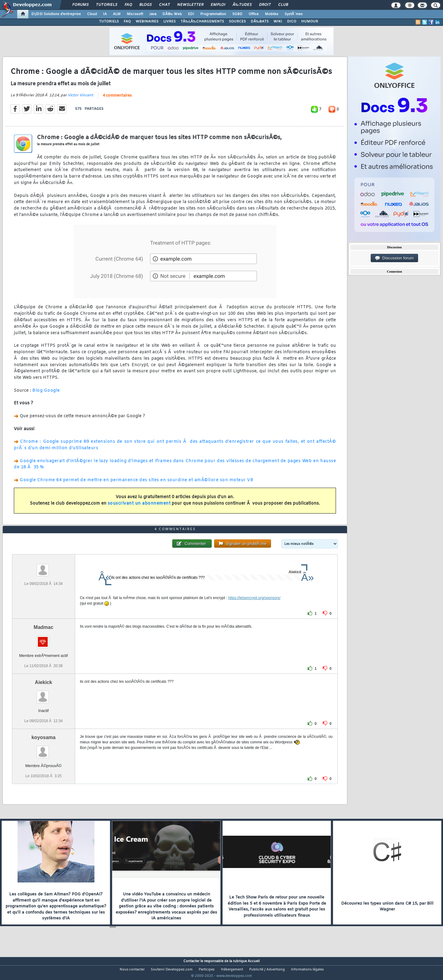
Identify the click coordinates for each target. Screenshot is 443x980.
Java (153, 14)
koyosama (43, 749)
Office (254, 14)
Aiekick (43, 694)
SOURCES (237, 22)
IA (105, 14)
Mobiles (272, 14)
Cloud (92, 14)
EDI (191, 14)
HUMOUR (310, 22)
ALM (117, 14)
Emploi (218, 5)
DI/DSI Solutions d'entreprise (56, 14)
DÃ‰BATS (260, 22)
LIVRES (170, 22)
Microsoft (135, 14)
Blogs (146, 5)
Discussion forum (394, 258)
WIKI (278, 22)
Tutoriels (107, 5)
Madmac (43, 639)
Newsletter (190, 5)
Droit (265, 5)
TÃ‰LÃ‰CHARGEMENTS (202, 22)
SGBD (237, 14)
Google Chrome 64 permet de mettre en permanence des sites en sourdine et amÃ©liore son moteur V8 (136, 484)
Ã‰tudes (242, 5)
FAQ (128, 5)
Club (283, 5)
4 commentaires (117, 99)
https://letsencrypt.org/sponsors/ (254, 609)
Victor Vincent (80, 99)
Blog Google (46, 394)
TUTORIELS (109, 22)
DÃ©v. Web (172, 14)
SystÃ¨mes (294, 14)
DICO (292, 22)
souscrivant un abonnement (139, 508)
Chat (164, 5)
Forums (80, 5)
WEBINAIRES (147, 22)
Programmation (213, 14)
